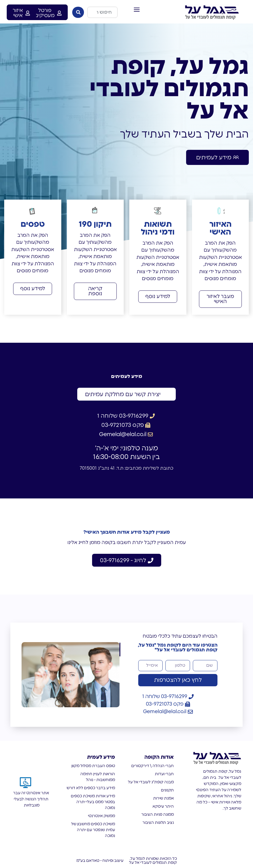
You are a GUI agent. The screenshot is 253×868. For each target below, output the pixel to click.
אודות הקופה (159, 757)
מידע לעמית (101, 757)
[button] (137, 10)
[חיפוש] (78, 12)
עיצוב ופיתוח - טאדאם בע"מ (100, 861)
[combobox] (102, 12)
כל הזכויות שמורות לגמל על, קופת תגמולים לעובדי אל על (153, 861)
